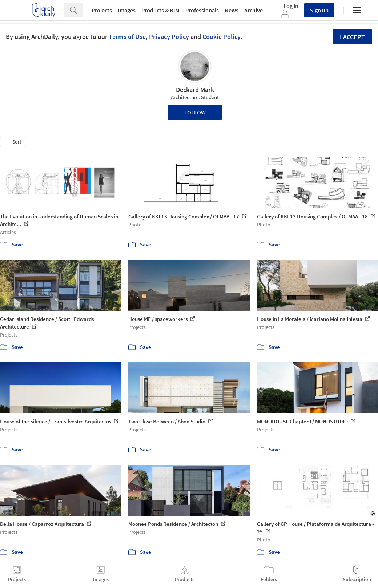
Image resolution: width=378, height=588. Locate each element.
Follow (195, 112)
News (232, 10)
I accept (352, 37)
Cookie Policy (221, 37)
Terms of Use (127, 37)
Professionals (202, 10)
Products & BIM (160, 10)
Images (127, 10)
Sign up (319, 10)
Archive (254, 10)
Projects (102, 10)
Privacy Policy (169, 37)
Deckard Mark (195, 90)
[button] (13, 142)
